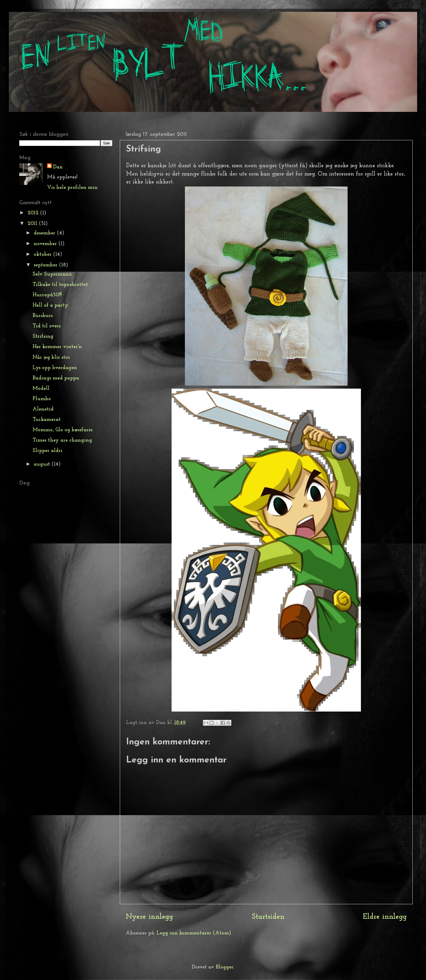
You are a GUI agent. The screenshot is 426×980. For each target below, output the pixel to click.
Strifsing (43, 336)
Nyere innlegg (149, 917)
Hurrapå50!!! (47, 295)
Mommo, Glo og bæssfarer (63, 430)
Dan (58, 167)
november (46, 244)
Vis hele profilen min (72, 188)
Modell (41, 388)
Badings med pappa (56, 378)
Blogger (225, 967)
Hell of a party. (50, 305)
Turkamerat (47, 420)
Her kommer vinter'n (57, 347)
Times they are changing (62, 440)
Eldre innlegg (385, 917)
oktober (43, 254)
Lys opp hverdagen (55, 368)
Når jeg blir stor (51, 357)
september (46, 265)
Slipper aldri (47, 451)
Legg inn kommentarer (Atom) (194, 933)
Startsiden (268, 917)
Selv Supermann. (53, 274)
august (43, 464)
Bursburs (43, 316)
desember (45, 233)
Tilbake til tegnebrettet (60, 285)
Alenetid (43, 409)
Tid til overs (47, 326)
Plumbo (42, 399)
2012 (34, 213)
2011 (33, 224)
